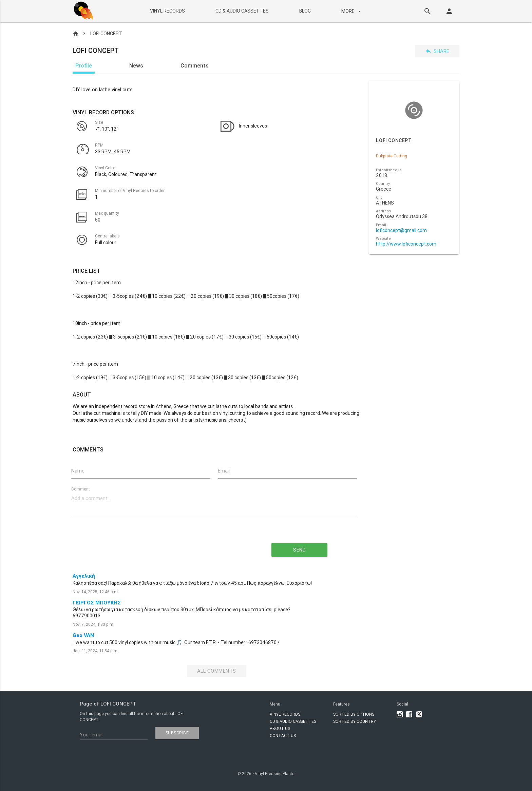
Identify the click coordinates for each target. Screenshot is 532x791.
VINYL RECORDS (167, 11)
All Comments (217, 671)
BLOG (305, 11)
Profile (84, 65)
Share (437, 51)
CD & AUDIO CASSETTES (242, 11)
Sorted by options (354, 714)
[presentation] (153, 547)
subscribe (177, 733)
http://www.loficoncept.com (406, 244)
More (351, 11)
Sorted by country (355, 721)
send (299, 550)
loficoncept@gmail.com (401, 230)
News (136, 65)
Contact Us (283, 736)
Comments (195, 65)
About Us (280, 728)
